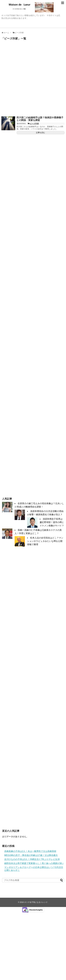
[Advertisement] (33, 79)
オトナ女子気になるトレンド (36, 902)
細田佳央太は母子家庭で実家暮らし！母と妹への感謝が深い (34, 863)
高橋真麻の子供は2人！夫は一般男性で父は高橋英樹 (30, 851)
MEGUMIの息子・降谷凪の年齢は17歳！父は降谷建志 (31, 855)
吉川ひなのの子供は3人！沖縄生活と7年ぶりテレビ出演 (32, 859)
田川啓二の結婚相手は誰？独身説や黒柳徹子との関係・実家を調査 (40, 119)
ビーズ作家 (34, 124)
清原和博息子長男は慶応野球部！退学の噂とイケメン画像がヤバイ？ (52, 522)
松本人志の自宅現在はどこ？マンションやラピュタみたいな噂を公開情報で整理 (45, 541)
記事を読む (41, 133)
